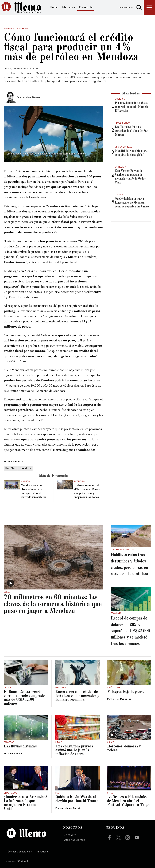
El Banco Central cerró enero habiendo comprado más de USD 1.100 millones (24, 698)
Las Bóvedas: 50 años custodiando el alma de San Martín (132, 131)
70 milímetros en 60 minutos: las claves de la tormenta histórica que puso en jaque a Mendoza (53, 604)
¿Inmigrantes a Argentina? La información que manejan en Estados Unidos (26, 803)
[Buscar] (139, 8)
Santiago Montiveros (28, 97)
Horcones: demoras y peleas (124, 748)
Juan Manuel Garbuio (70, 808)
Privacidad (42, 852)
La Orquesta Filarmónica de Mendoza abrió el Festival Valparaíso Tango (129, 801)
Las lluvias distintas (20, 746)
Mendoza (25, 468)
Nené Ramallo (15, 754)
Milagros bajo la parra (125, 692)
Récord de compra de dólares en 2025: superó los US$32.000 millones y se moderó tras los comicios (130, 631)
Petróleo (11, 468)
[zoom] (54, 134)
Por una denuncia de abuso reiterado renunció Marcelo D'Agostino (131, 107)
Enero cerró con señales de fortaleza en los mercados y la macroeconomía (77, 696)
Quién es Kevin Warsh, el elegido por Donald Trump (77, 799)
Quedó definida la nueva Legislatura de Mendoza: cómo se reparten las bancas (132, 203)
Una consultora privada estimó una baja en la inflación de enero (74, 750)
